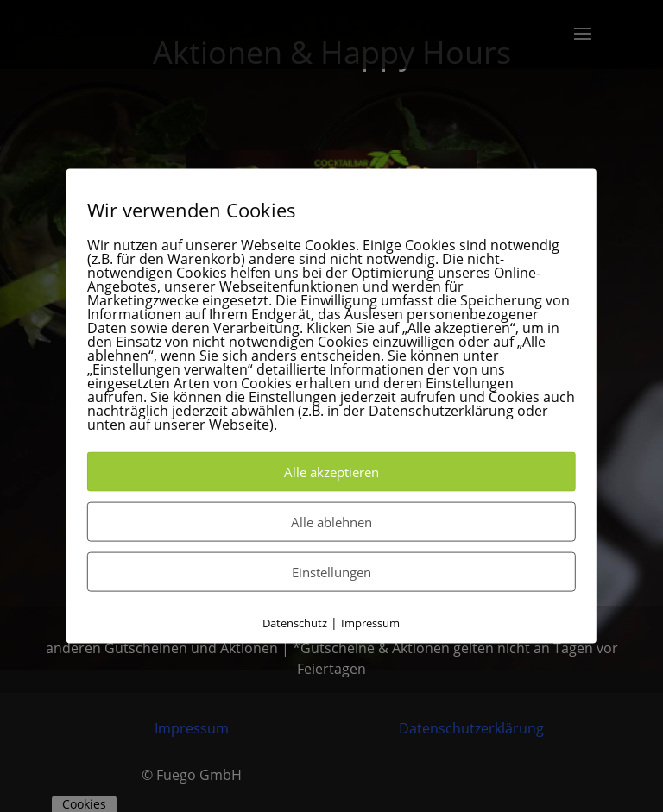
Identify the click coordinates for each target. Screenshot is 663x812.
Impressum (370, 622)
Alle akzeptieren (331, 471)
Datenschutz (295, 622)
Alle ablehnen (331, 521)
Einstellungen (331, 571)
